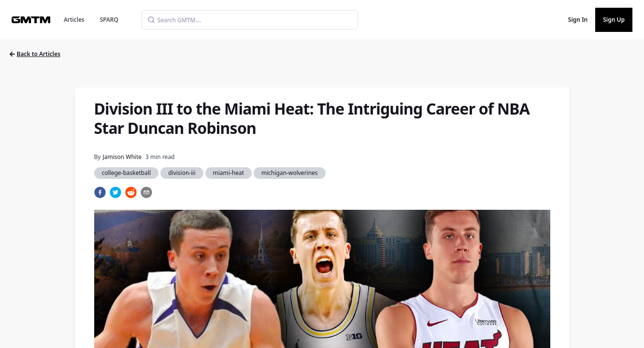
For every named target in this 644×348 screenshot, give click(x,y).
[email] (146, 192)
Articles (74, 20)
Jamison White (122, 157)
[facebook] (100, 192)
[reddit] (131, 192)
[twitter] (115, 192)
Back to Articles (35, 54)
